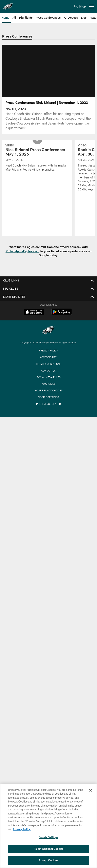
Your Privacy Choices (49, 390)
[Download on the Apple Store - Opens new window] (34, 312)
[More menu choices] (91, 6)
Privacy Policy (48, 350)
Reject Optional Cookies (49, 849)
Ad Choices (49, 384)
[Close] (91, 790)
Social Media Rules (49, 377)
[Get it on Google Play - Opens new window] (62, 314)
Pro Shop (80, 6)
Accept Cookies (49, 860)
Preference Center (48, 404)
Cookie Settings (48, 397)
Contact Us (48, 371)
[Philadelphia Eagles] (48, 331)
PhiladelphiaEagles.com (23, 251)
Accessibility (48, 357)
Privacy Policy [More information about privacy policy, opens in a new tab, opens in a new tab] (22, 829)
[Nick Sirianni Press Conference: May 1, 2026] (37, 158)
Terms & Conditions (49, 364)
